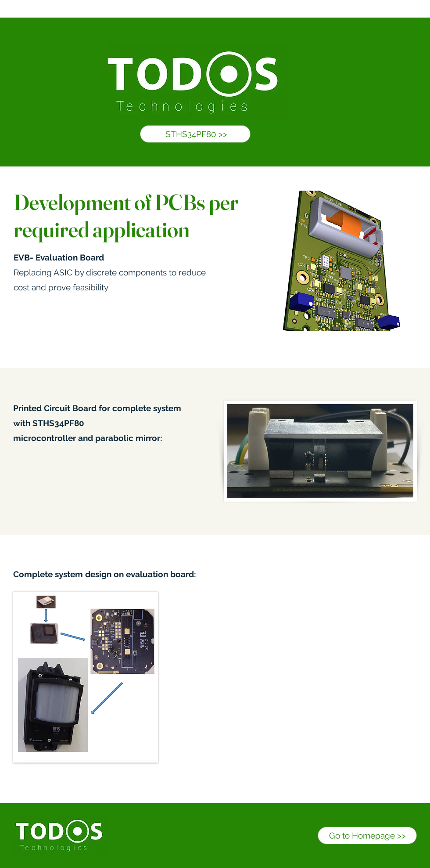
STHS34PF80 (58, 423)
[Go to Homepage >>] (367, 835)
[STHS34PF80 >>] (195, 134)
